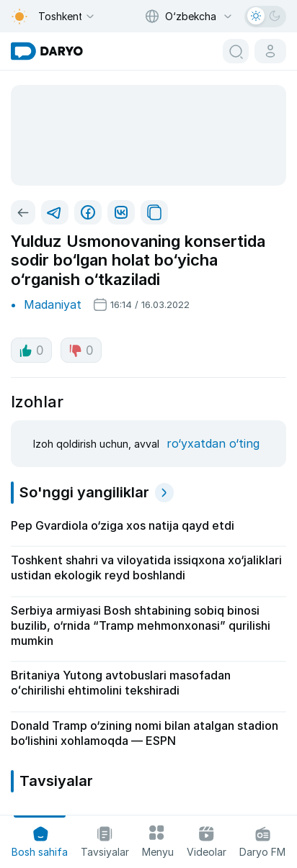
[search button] (236, 51)
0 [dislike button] (81, 351)
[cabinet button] (270, 51)
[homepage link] (47, 51)
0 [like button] (31, 351)
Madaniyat (53, 304)
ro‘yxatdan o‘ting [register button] (213, 443)
